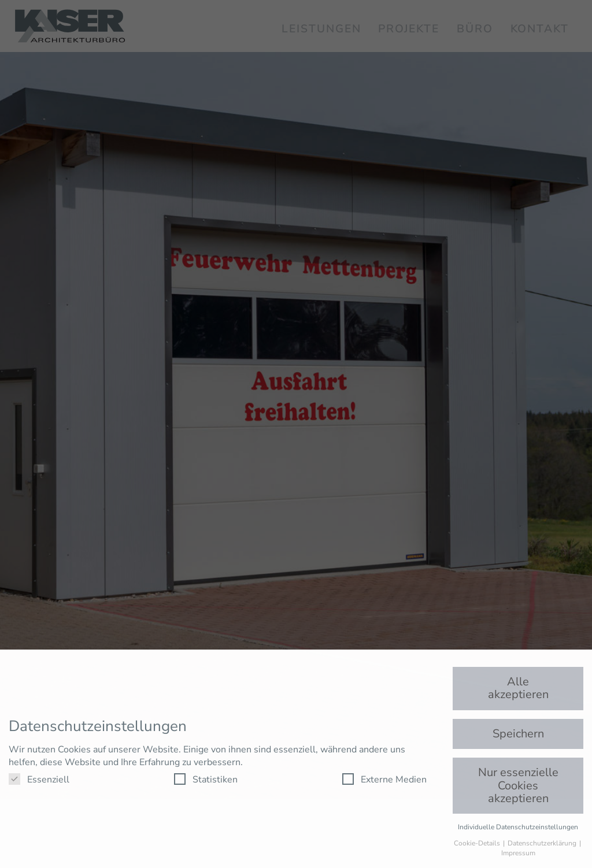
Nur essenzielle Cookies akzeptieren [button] (518, 785)
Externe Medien (384, 780)
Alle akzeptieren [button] (518, 688)
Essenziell (39, 780)
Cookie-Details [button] (478, 843)
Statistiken (206, 780)
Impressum (518, 853)
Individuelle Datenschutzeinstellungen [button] (518, 827)
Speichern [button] (518, 734)
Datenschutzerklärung (543, 843)
